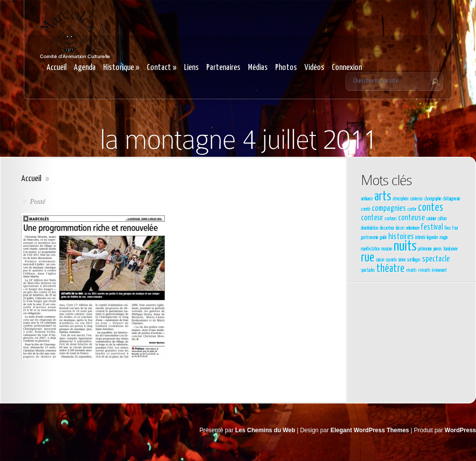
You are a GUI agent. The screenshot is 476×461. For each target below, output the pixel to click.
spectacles (368, 270)
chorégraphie (433, 199)
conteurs (391, 219)
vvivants (424, 270)
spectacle (436, 259)
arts (383, 197)
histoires (401, 237)
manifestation (370, 249)
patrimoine (425, 249)
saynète (391, 260)
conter (412, 209)
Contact (162, 68)
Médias (258, 68)
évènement (439, 270)
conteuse (412, 218)
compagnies (389, 209)
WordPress (460, 430)
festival (432, 228)
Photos (286, 68)
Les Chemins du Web (265, 430)
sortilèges (414, 260)
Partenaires (223, 68)
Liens (191, 68)
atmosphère (401, 199)
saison (380, 260)
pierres (438, 249)
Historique (121, 68)
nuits (405, 247)
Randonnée (450, 249)
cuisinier (431, 219)
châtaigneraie (451, 199)
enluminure (413, 228)
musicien (387, 249)
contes (431, 208)
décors (400, 228)
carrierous (416, 199)
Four (455, 228)
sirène (402, 260)
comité (366, 209)
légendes (433, 238)
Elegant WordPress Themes (370, 430)
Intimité (420, 238)
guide (383, 238)
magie (444, 238)
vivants (411, 270)
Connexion (347, 68)
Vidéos (314, 68)
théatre (390, 269)
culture (442, 219)
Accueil (57, 68)
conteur (372, 218)
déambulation (370, 228)
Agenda (85, 68)
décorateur (387, 228)
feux (447, 228)
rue (368, 258)
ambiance (367, 199)
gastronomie (370, 238)
